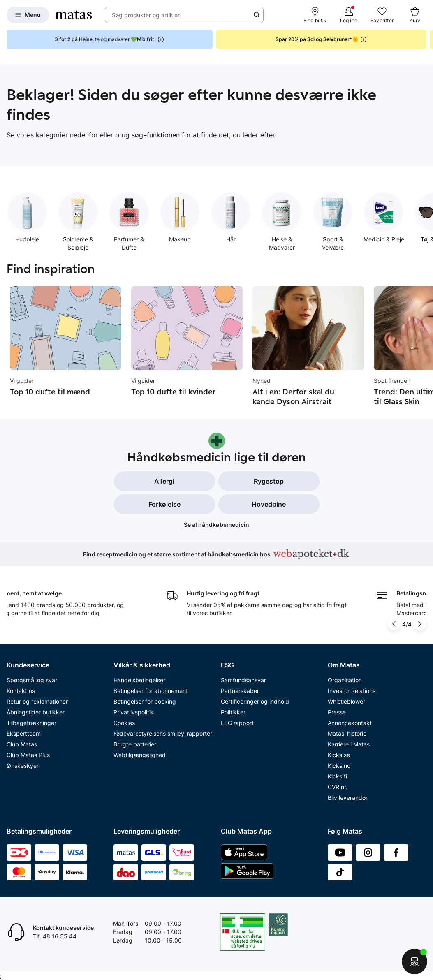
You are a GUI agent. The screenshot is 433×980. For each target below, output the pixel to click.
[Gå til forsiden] (74, 15)
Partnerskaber (240, 691)
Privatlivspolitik (134, 712)
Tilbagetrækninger (31, 723)
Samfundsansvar (243, 680)
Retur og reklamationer (37, 701)
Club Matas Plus (28, 755)
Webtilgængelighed (140, 755)
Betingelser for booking (145, 701)
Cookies (124, 723)
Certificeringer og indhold (255, 701)
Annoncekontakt (350, 723)
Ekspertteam (24, 733)
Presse (337, 712)
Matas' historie (347, 733)
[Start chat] (414, 961)
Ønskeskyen (23, 766)
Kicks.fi (337, 776)
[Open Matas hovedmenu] (28, 15)
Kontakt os (21, 691)
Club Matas (22, 744)
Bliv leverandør (348, 798)
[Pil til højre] (420, 624)
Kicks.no (339, 766)
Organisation (345, 680)
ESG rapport (237, 723)
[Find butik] (315, 15)
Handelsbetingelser (139, 680)
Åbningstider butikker (36, 712)
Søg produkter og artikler (146, 15)
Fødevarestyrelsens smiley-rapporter (163, 733)
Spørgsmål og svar (32, 680)
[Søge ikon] (257, 15)
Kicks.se (339, 755)
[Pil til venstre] (395, 624)
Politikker (233, 712)
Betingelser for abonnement (151, 691)
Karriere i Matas (349, 744)
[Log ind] (349, 15)
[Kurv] (415, 15)
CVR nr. (338, 787)
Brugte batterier (135, 744)
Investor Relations (352, 691)
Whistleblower (346, 701)
